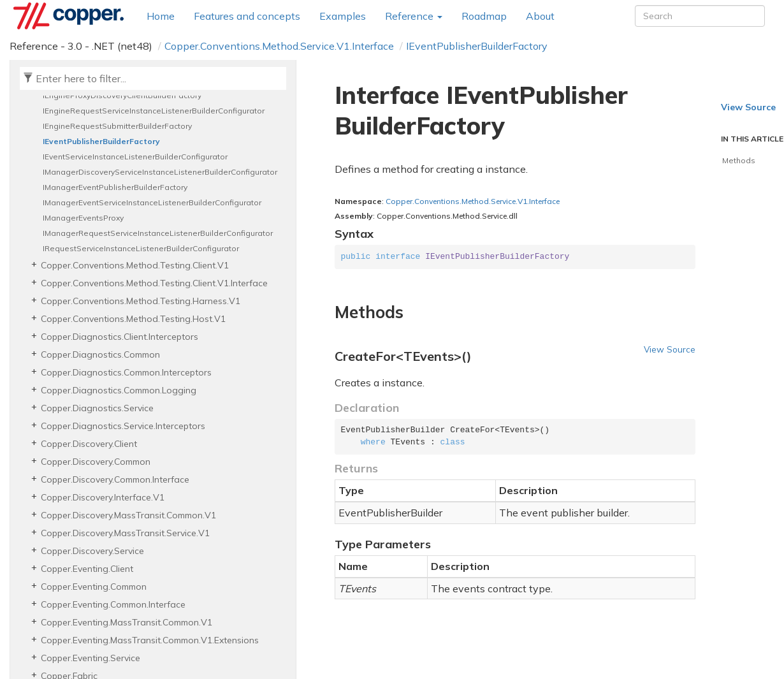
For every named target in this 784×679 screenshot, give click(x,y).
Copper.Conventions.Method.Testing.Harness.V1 (141, 301)
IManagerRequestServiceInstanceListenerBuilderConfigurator (158, 233)
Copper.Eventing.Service (91, 658)
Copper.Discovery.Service (92, 551)
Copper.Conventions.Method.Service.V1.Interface (279, 46)
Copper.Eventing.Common (94, 587)
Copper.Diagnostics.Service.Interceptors (123, 426)
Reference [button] (414, 16)
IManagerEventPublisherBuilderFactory (115, 187)
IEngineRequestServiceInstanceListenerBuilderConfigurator (154, 111)
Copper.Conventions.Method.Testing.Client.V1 (135, 265)
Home (161, 16)
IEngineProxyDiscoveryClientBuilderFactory (122, 95)
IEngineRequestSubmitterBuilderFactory (117, 126)
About (540, 16)
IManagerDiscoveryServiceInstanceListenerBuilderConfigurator (160, 172)
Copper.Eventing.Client (87, 569)
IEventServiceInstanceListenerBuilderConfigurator (135, 157)
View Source (670, 349)
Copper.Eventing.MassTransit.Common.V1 (127, 622)
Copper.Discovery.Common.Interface (115, 479)
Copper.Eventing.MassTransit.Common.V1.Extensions (150, 640)
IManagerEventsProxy (83, 218)
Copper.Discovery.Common (96, 462)
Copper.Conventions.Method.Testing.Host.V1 (133, 319)
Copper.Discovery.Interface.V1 (103, 497)
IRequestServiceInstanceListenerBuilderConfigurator (141, 248)
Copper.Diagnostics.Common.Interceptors (126, 372)
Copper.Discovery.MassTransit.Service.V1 (125, 533)
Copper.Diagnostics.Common (100, 354)
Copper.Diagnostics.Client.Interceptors (120, 337)
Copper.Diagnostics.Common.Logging (119, 390)
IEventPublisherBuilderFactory (477, 46)
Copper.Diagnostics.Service (97, 408)
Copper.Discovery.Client (89, 444)
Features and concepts (247, 16)
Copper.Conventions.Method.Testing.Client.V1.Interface (154, 283)
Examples (343, 16)
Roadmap (484, 16)
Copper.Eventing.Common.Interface (113, 604)
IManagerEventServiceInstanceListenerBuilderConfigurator (152, 202)
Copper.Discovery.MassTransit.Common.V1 (128, 515)
